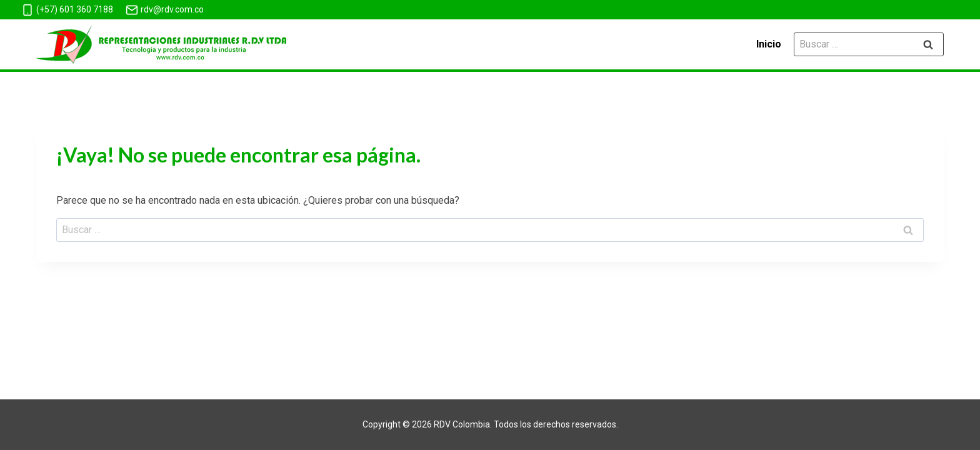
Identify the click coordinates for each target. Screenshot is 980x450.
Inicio (769, 44)
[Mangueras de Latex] (161, 45)
